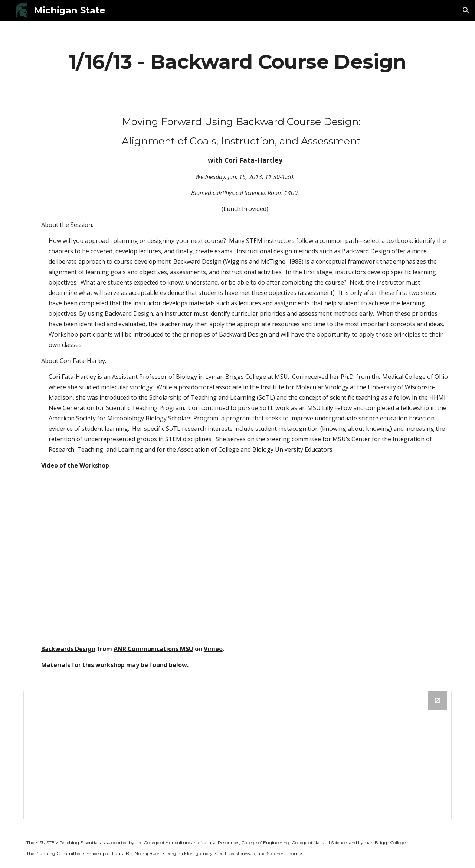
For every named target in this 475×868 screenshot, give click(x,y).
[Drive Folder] (237, 755)
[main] (237, 61)
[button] (466, 10)
